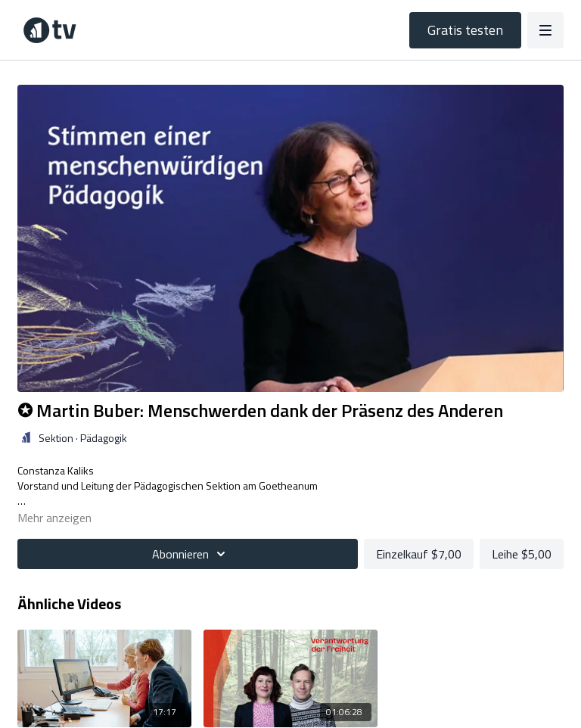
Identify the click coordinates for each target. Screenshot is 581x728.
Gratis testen (465, 30)
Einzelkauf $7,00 (419, 554)
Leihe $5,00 (522, 554)
